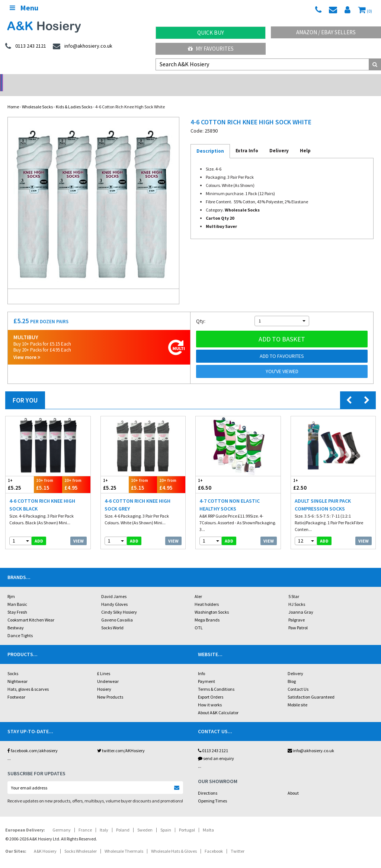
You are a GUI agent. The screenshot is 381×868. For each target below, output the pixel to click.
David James (114, 587)
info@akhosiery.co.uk (311, 741)
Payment (206, 672)
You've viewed (282, 362)
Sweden (145, 820)
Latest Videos (333, 80)
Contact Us (298, 679)
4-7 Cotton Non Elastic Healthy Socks (230, 495)
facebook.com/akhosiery (33, 741)
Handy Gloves (114, 594)
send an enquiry (216, 749)
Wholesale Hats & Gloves (174, 841)
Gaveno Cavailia (117, 610)
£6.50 (217, 475)
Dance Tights (20, 626)
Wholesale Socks (37, 97)
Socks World (112, 618)
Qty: (201, 311)
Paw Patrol (298, 618)
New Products (110, 687)
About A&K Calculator (218, 703)
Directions (208, 783)
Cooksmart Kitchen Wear (31, 610)
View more (27, 348)
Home (13, 97)
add (39, 531)
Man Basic (17, 594)
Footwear (16, 687)
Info (201, 664)
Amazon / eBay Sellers (326, 32)
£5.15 (48, 475)
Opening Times (212, 791)
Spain (166, 820)
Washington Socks (212, 602)
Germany (62, 820)
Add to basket (282, 329)
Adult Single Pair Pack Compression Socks (323, 495)
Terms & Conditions (216, 679)
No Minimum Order (48, 80)
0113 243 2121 (213, 741)
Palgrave (297, 610)
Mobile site (297, 695)
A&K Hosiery (45, 841)
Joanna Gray (301, 602)
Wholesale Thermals (124, 841)
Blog (292, 672)
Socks (13, 664)
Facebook (214, 841)
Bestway (16, 618)
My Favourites (211, 49)
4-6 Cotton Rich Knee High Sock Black (42, 495)
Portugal (187, 820)
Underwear (108, 672)
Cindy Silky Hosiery (119, 602)
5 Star (294, 587)
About (293, 783)
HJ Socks (297, 594)
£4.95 (76, 475)
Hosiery (104, 679)
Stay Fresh (17, 602)
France (85, 820)
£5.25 (20, 475)
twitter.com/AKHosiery (121, 741)
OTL (199, 618)
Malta (208, 820)
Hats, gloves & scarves (28, 679)
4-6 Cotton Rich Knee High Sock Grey (137, 495)
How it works (210, 695)
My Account (143, 80)
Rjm (11, 587)
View (79, 531)
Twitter (238, 841)
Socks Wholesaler (81, 841)
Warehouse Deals (238, 80)
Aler (198, 587)
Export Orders (211, 687)
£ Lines (104, 664)
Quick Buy (211, 33)
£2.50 (312, 475)
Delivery (295, 664)
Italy (104, 820)
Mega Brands (207, 610)
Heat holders (207, 594)
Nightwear (17, 672)
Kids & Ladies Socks (74, 97)
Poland (123, 820)
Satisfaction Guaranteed (311, 687)
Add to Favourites (282, 346)
